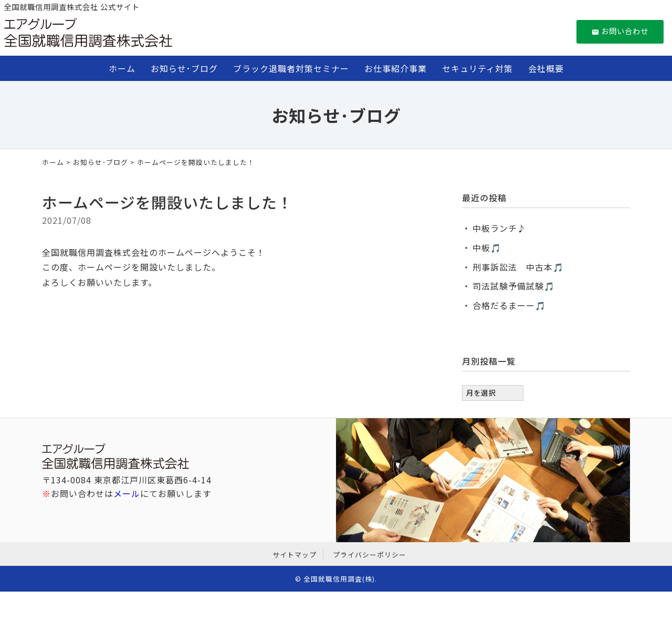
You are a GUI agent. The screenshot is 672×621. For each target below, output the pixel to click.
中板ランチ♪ (499, 228)
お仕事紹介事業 (396, 68)
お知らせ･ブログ (184, 68)
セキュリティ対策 (477, 68)
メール (127, 493)
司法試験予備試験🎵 (514, 286)
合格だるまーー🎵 (509, 305)
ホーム (122, 68)
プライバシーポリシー (370, 555)
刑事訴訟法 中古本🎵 (518, 267)
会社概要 (546, 68)
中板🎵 (487, 247)
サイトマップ (295, 555)
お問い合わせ (620, 31)
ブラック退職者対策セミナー (291, 68)
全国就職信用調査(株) (339, 579)
